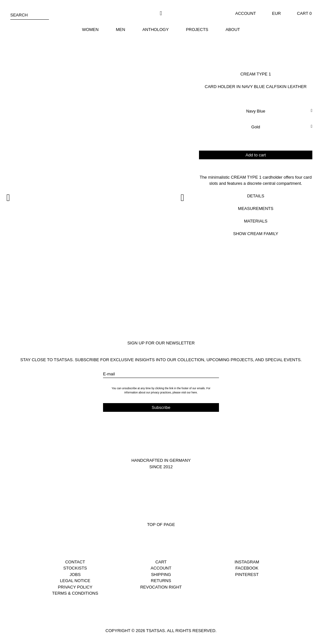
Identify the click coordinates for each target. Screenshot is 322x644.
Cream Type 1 (256, 74)
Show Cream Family (256, 234)
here (194, 392)
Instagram (247, 562)
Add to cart (256, 155)
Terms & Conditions (75, 593)
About (233, 30)
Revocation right (161, 587)
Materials (256, 221)
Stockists (75, 568)
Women (90, 30)
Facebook (247, 568)
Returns (161, 581)
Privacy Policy (75, 587)
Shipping (161, 575)
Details (256, 196)
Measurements (256, 208)
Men (121, 30)
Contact (75, 562)
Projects (197, 30)
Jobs (75, 575)
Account (246, 13)
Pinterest (247, 575)
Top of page (161, 525)
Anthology (156, 30)
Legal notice (75, 581)
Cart (161, 562)
